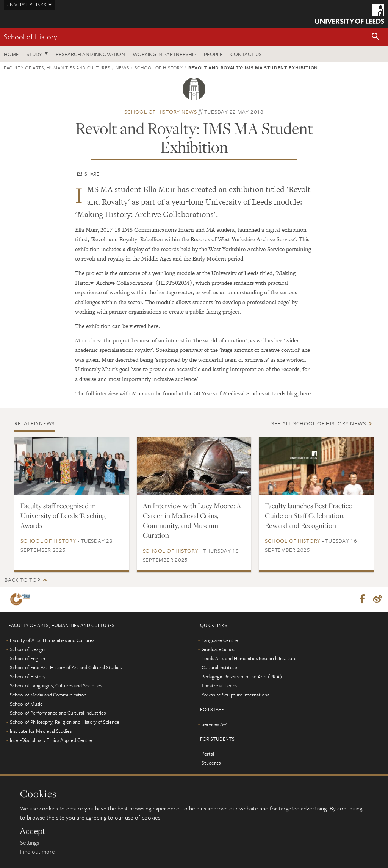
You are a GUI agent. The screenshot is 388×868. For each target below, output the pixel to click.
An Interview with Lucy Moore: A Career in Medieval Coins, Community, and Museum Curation (192, 520)
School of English (27, 659)
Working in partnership (164, 54)
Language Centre (220, 640)
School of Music (26, 704)
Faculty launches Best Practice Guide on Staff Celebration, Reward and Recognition (308, 515)
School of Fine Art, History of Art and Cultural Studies (66, 668)
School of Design (27, 649)
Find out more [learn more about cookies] (38, 851)
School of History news (161, 112)
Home (11, 54)
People (213, 54)
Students (211, 763)
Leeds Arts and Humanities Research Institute (249, 659)
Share (92, 174)
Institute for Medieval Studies (41, 731)
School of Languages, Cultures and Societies (56, 686)
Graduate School (219, 649)
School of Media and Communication (48, 695)
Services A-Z (214, 724)
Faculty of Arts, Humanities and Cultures (57, 67)
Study (34, 54)
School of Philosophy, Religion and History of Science (65, 722)
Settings (30, 842)
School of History (30, 37)
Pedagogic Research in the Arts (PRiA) (242, 677)
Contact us (246, 54)
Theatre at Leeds (219, 686)
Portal (208, 754)
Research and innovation (90, 54)
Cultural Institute (219, 668)
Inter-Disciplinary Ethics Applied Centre (51, 740)
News (122, 67)
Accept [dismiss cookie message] (33, 831)
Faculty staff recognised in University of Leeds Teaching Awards (63, 515)
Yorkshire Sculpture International (236, 695)
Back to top (22, 580)
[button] (375, 37)
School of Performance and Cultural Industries (58, 713)
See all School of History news (319, 423)
